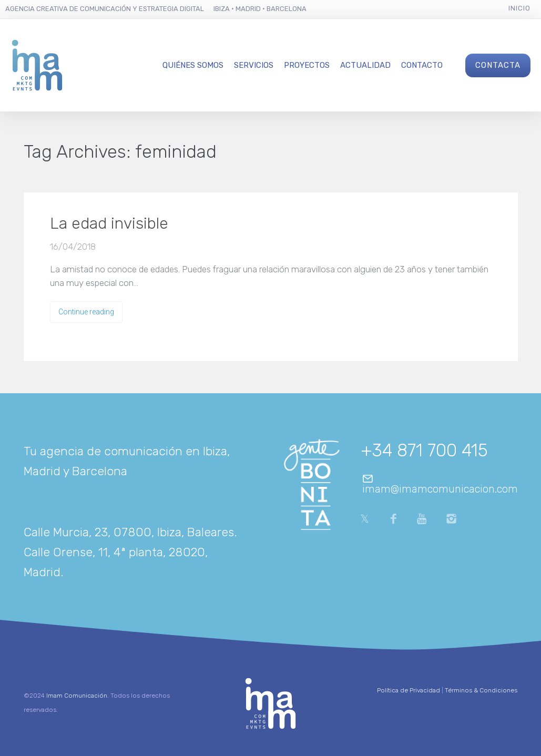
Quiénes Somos (193, 65)
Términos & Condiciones (481, 690)
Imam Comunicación (77, 696)
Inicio (519, 8)
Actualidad (365, 65)
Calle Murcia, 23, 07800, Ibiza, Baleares (129, 532)
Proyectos (307, 65)
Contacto (422, 65)
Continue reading (86, 312)
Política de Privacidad (409, 690)
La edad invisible (109, 223)
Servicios (254, 65)
